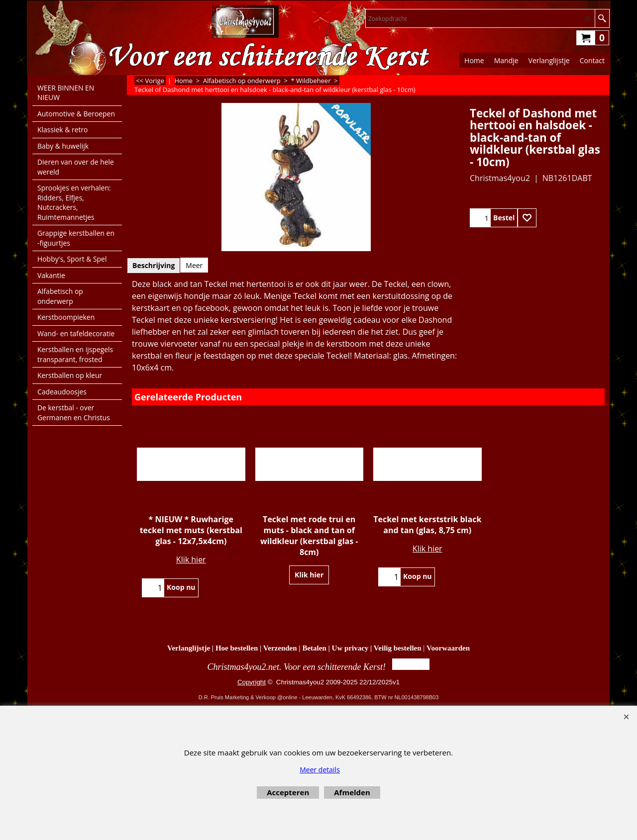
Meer (194, 265)
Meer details (320, 770)
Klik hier (191, 560)
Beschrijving (154, 265)
